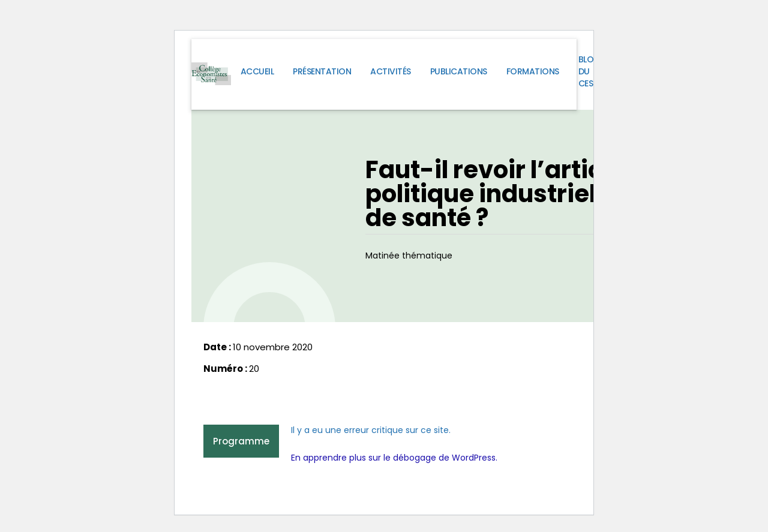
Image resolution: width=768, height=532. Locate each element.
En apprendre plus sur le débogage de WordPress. (394, 458)
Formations (533, 71)
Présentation (322, 71)
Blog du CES (589, 71)
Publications (459, 71)
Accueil (257, 71)
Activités (391, 71)
